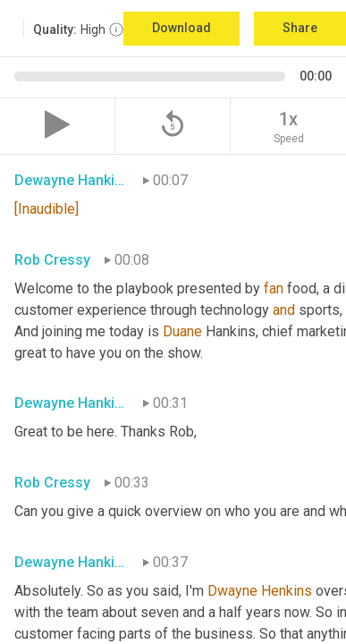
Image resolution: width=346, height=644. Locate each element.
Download (181, 28)
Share (300, 28)
